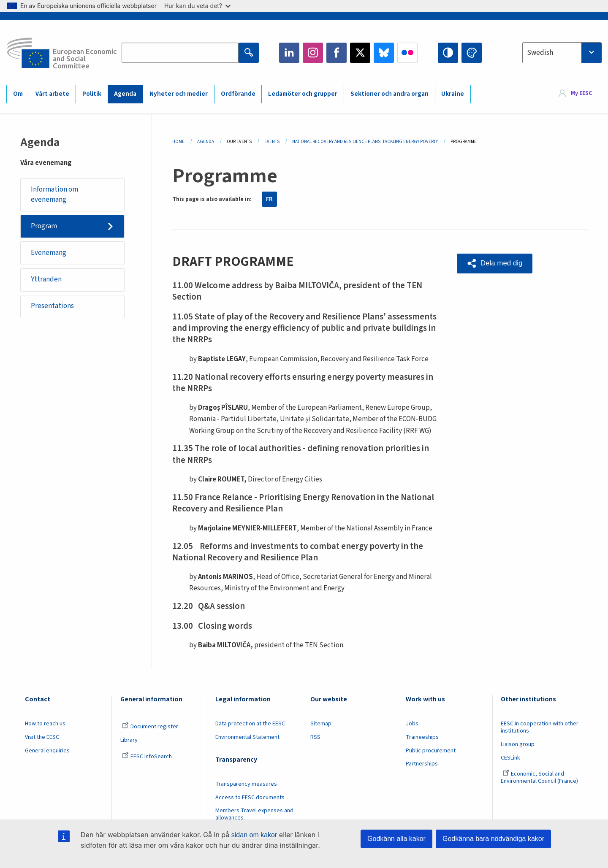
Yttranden (46, 280)
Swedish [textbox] (540, 53)
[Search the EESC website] (180, 53)
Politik (92, 94)
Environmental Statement (247, 737)
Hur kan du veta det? (197, 6)
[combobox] (562, 53)
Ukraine (453, 94)
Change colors (472, 53)
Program (44, 226)
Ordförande (238, 94)
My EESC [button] (581, 94)
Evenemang (49, 253)
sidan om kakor (254, 835)
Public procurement (431, 751)
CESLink (510, 758)
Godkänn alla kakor (396, 839)
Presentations (52, 306)
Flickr (407, 53)
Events (272, 142)
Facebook (337, 53)
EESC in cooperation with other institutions (540, 727)
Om (18, 94)
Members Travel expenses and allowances (254, 814)
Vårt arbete (52, 94)
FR (269, 199)
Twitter (360, 53)
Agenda (125, 94)
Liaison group (518, 744)
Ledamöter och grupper (303, 94)
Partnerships (422, 764)
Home (178, 142)
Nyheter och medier (179, 94)
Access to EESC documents (250, 798)
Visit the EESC (42, 737)
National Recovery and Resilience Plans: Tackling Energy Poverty (365, 142)
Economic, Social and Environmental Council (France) (540, 777)
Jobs (412, 724)
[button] (495, 264)
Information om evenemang (54, 195)
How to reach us (45, 724)
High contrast (448, 53)
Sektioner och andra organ (389, 94)
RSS (315, 737)
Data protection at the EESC (250, 724)
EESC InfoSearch (147, 757)
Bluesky (384, 53)
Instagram (313, 53)
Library (129, 740)
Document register (150, 727)
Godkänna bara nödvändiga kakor (493, 839)
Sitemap (321, 724)
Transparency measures (246, 784)
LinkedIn (289, 53)
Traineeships (422, 737)
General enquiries (47, 751)
